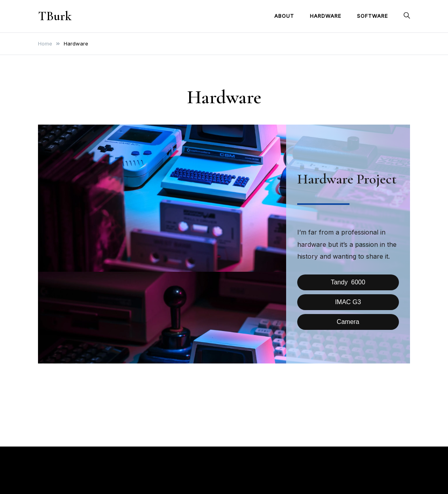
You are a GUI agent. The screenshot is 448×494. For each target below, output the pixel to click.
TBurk (55, 16)
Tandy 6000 (348, 282)
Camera (348, 322)
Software (372, 16)
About (284, 16)
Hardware (326, 16)
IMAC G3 (348, 302)
